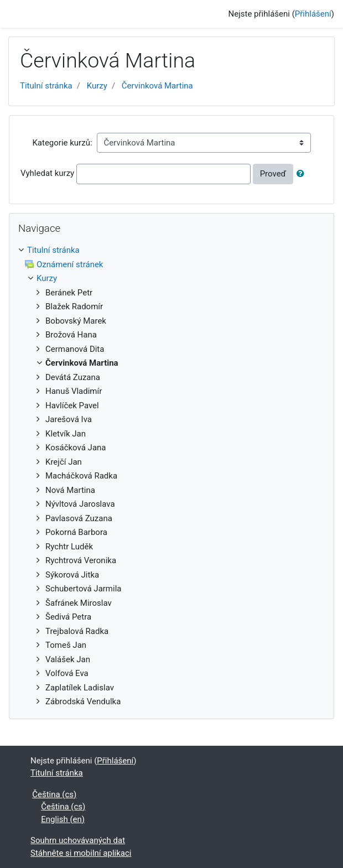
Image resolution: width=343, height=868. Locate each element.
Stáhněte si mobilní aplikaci (81, 853)
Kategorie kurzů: (62, 143)
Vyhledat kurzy (47, 173)
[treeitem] (171, 250)
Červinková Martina (157, 86)
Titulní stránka (46, 86)
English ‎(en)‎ (63, 819)
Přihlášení (313, 14)
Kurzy (97, 86)
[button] (303, 174)
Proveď (273, 174)
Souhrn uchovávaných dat (78, 840)
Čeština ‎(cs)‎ (54, 794)
